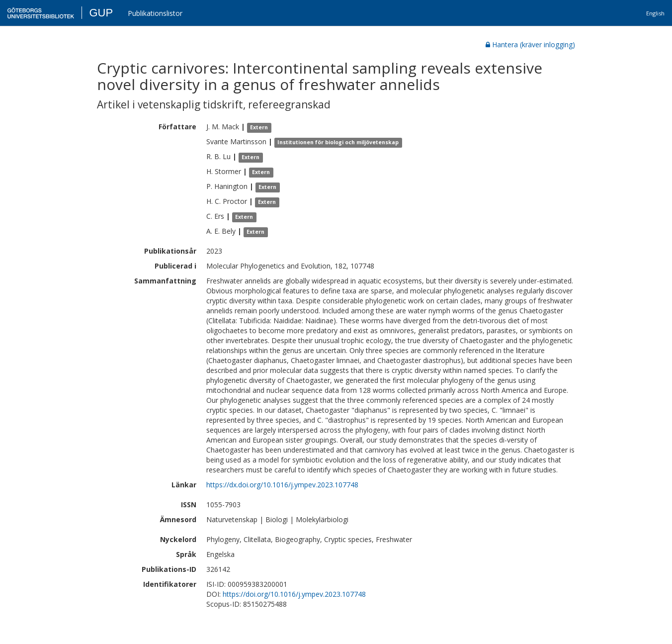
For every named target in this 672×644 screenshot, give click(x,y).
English (655, 13)
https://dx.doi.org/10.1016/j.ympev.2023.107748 (282, 485)
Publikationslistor (155, 13)
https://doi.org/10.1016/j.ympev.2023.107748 (294, 594)
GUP (101, 13)
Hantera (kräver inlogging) (530, 45)
